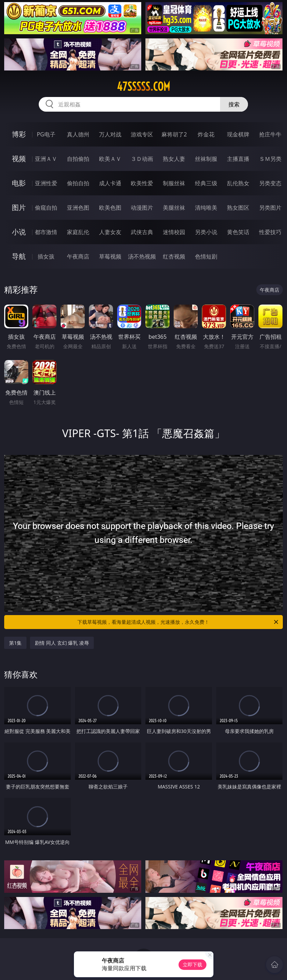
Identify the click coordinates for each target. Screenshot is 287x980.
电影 (19, 183)
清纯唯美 (206, 208)
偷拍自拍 (78, 183)
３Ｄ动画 (142, 159)
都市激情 (46, 232)
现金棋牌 (238, 134)
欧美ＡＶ (110, 159)
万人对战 (110, 134)
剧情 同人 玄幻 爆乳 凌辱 (62, 643)
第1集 (15, 643)
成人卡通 (110, 183)
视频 (19, 159)
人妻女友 (110, 232)
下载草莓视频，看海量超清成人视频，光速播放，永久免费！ (178, 622)
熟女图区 (238, 208)
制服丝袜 (174, 183)
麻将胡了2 (174, 134)
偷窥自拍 (46, 208)
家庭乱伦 (78, 232)
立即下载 (192, 964)
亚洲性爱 (46, 183)
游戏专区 (142, 134)
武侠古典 (142, 232)
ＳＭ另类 (270, 159)
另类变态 (270, 183)
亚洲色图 (78, 208)
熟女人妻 (174, 159)
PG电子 (46, 134)
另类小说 (206, 232)
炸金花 (206, 134)
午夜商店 (78, 256)
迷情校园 (174, 232)
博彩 (19, 134)
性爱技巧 (270, 232)
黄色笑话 (238, 232)
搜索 (234, 104)
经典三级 (206, 183)
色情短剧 (206, 256)
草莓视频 (110, 256)
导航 (19, 256)
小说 (19, 232)
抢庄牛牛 (270, 134)
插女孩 (46, 256)
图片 (19, 207)
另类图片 (270, 208)
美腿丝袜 (174, 208)
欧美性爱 (142, 183)
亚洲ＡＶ (46, 159)
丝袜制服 (206, 159)
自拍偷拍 (78, 159)
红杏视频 (174, 256)
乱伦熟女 (238, 183)
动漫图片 (142, 208)
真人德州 (78, 134)
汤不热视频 (142, 256)
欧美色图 (110, 208)
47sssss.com (143, 87)
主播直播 (238, 159)
